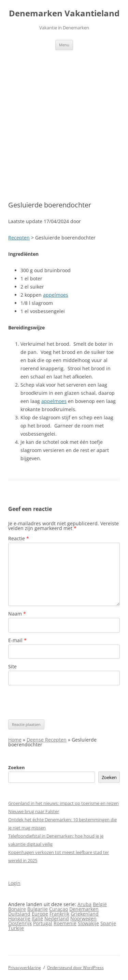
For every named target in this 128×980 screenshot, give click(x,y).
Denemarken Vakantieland (64, 13)
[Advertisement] (64, 126)
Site (12, 666)
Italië (37, 919)
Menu (64, 45)
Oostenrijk (20, 923)
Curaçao (59, 909)
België (100, 904)
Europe (40, 914)
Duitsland (19, 914)
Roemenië (65, 923)
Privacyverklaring (25, 968)
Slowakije (88, 923)
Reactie (19, 538)
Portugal (43, 923)
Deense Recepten (47, 740)
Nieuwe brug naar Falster (34, 811)
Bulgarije (38, 909)
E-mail (17, 640)
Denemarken (84, 909)
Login (14, 883)
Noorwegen (83, 919)
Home (15, 740)
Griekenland (85, 914)
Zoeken (17, 767)
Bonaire (17, 909)
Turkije (16, 928)
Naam (17, 614)
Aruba (84, 904)
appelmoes (56, 295)
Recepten (19, 238)
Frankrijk (59, 914)
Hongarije (19, 919)
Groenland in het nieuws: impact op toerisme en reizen (63, 803)
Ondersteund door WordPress (75, 968)
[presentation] (60, 702)
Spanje (108, 923)
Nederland (57, 919)
